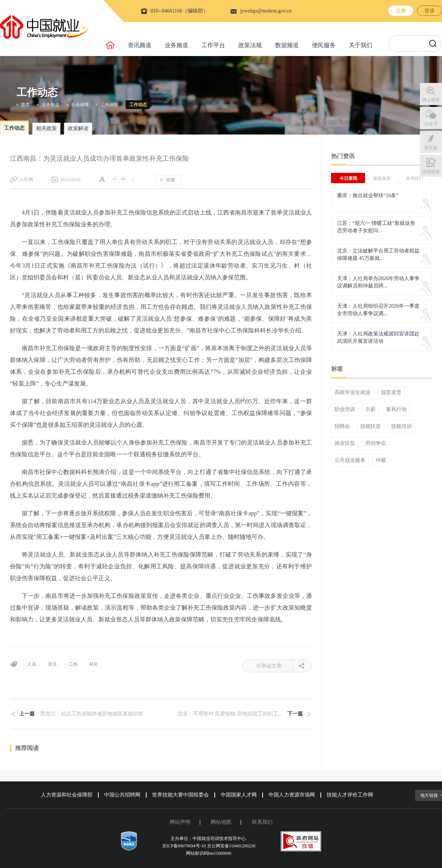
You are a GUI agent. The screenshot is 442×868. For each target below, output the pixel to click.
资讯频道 (140, 45)
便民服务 (324, 45)
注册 (401, 11)
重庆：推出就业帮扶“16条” (368, 196)
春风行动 (396, 409)
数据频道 (287, 45)
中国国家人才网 (239, 795)
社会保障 (80, 105)
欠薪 (371, 409)
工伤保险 (109, 105)
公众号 (431, 124)
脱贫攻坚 (391, 393)
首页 (25, 105)
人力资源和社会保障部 (67, 795)
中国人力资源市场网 (292, 795)
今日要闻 (348, 178)
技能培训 (401, 426)
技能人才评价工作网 (350, 795)
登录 (429, 11)
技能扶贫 (371, 426)
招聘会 (342, 426)
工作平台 (213, 45)
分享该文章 (275, 666)
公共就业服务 (350, 460)
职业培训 (345, 409)
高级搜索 (431, 172)
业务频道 (176, 45)
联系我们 (262, 822)
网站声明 (180, 822)
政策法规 (250, 45)
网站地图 (221, 822)
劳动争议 (376, 443)
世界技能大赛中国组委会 (180, 795)
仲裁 (381, 460)
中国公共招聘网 (122, 795)
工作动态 (138, 105)
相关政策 (46, 128)
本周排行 (415, 178)
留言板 (431, 148)
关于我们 (361, 45)
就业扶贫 (345, 443)
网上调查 (431, 100)
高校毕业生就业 (352, 393)
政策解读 (78, 128)
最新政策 (382, 178)
